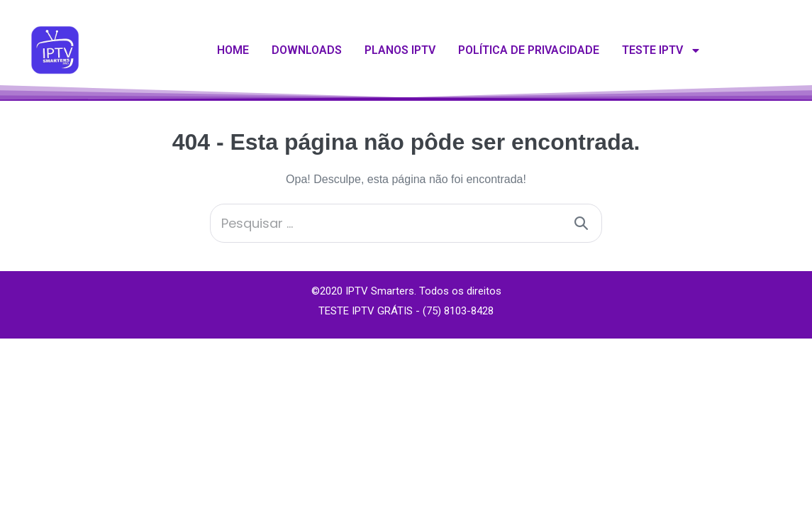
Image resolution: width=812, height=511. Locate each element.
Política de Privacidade (529, 50)
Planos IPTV (400, 50)
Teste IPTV (662, 50)
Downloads (307, 50)
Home (233, 50)
